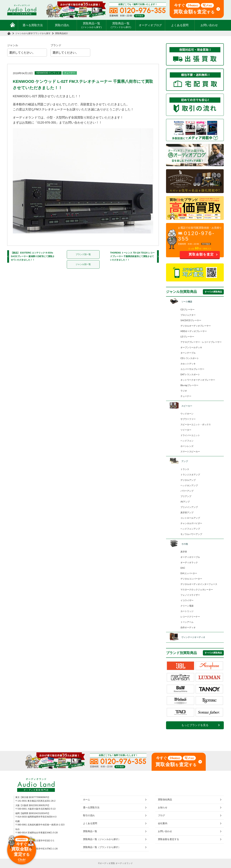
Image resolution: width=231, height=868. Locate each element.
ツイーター (186, 430)
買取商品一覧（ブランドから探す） (102, 847)
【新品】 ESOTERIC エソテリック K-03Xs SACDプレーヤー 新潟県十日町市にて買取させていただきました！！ (33, 256)
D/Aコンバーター (189, 573)
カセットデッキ (188, 364)
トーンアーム (187, 622)
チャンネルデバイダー (191, 523)
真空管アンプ (187, 513)
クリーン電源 (187, 606)
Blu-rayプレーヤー (189, 385)
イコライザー (187, 600)
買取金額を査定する (168, 839)
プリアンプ (186, 496)
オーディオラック (189, 563)
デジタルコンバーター (191, 579)
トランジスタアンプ (190, 475)
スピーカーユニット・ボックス (196, 425)
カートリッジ (187, 611)
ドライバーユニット (190, 435)
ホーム (87, 800)
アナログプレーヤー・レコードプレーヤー (201, 342)
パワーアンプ (187, 491)
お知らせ (163, 807)
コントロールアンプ (190, 518)
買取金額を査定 (201, 254)
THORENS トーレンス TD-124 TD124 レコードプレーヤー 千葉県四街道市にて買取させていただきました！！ (132, 256)
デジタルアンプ (188, 480)
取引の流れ (89, 815)
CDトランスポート (190, 358)
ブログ (161, 815)
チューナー (70, 73)
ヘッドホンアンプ (189, 486)
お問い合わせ (209, 25)
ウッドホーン (187, 414)
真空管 (184, 552)
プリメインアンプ (189, 507)
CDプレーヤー (188, 310)
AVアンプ (185, 502)
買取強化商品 (165, 800)
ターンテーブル (188, 353)
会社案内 (163, 823)
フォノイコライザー (190, 595)
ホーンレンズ (187, 446)
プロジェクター (188, 315)
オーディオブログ (150, 25)
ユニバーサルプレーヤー (192, 369)
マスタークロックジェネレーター (197, 590)
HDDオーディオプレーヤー (194, 331)
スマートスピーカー (190, 452)
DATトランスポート (190, 375)
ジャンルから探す (24, 33)
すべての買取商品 (213, 292)
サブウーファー (188, 419)
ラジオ (184, 391)
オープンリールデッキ (191, 347)
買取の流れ (62, 25)
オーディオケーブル (190, 557)
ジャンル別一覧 (83, 264)
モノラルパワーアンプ (191, 534)
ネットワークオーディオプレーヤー (198, 380)
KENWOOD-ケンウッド (48, 73)
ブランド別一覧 (83, 254)
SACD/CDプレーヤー (191, 320)
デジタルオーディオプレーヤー (196, 326)
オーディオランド (124, 863)
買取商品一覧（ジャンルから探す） (102, 839)
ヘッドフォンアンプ (190, 529)
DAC (183, 568)
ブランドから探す (42, 33)
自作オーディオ (188, 628)
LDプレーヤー (187, 337)
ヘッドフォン (187, 441)
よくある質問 (180, 25)
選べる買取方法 (33, 25)
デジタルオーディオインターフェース (199, 584)
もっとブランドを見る (195, 725)
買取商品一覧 (92, 25)
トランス (185, 469)
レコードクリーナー (190, 617)
